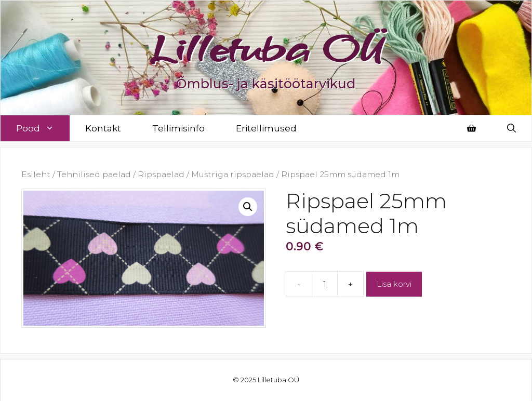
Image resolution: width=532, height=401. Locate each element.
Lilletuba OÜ (266, 48)
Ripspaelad (161, 174)
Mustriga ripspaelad (233, 174)
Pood (43, 128)
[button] (248, 207)
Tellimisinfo (178, 128)
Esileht (36, 174)
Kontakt (103, 128)
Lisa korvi (394, 284)
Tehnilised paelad (94, 174)
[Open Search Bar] (511, 128)
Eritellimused (266, 128)
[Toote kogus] (325, 284)
